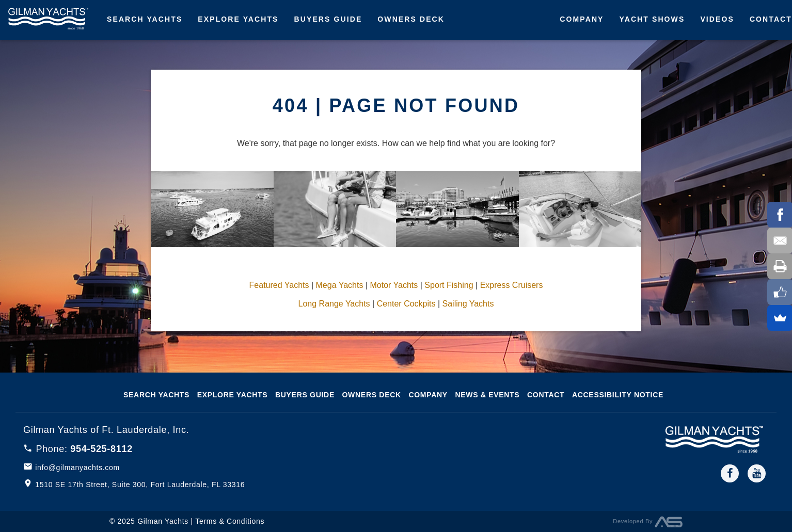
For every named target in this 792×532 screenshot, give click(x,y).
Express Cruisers (512, 285)
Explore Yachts (238, 19)
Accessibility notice (618, 395)
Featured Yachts (279, 285)
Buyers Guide (328, 19)
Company (582, 19)
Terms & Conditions (230, 521)
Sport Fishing (449, 285)
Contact (546, 395)
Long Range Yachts (334, 304)
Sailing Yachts (468, 304)
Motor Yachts (394, 285)
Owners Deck (411, 19)
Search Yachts (145, 19)
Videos (717, 19)
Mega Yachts (340, 285)
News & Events (487, 395)
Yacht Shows (652, 19)
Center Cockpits (406, 304)
